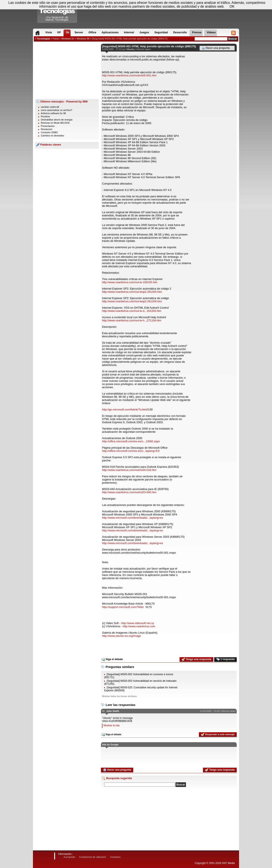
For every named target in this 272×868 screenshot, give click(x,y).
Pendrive (45, 116)
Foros (56, 39)
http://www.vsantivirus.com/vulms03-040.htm (129, 492)
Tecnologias (43, 39)
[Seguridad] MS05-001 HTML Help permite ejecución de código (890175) (130, 39)
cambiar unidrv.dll (50, 107)
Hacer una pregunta (216, 48)
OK (232, 6)
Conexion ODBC (49, 132)
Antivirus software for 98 (53, 113)
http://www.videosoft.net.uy (138, 623)
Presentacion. (48, 126)
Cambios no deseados (52, 136)
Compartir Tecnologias (57, 13)
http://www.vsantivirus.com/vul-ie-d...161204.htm (132, 311)
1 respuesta (225, 659)
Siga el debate (112, 659)
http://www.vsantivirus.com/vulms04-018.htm (129, 470)
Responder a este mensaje (218, 735)
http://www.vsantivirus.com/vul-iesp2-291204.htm (132, 292)
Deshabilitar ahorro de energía (57, 120)
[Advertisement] (67, 70)
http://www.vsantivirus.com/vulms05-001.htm (129, 75)
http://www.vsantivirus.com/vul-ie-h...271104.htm (132, 320)
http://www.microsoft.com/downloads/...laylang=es (132, 518)
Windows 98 (83, 39)
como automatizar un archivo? (56, 110)
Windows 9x (68, 39)
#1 (103, 711)
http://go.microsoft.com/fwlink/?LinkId (125, 409)
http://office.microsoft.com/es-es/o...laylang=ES (131, 451)
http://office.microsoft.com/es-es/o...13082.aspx (131, 441)
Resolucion (47, 129)
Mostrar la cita (111, 725)
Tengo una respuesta (196, 659)
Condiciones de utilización (93, 857)
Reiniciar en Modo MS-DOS (55, 123)
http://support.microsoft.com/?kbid (123, 607)
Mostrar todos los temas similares (119, 696)
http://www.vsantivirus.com (139, 626)
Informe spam (144, 49)
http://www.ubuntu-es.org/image (121, 636)
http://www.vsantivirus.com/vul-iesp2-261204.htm (132, 301)
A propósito (69, 857)
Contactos (115, 857)
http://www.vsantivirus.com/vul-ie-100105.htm (130, 282)
